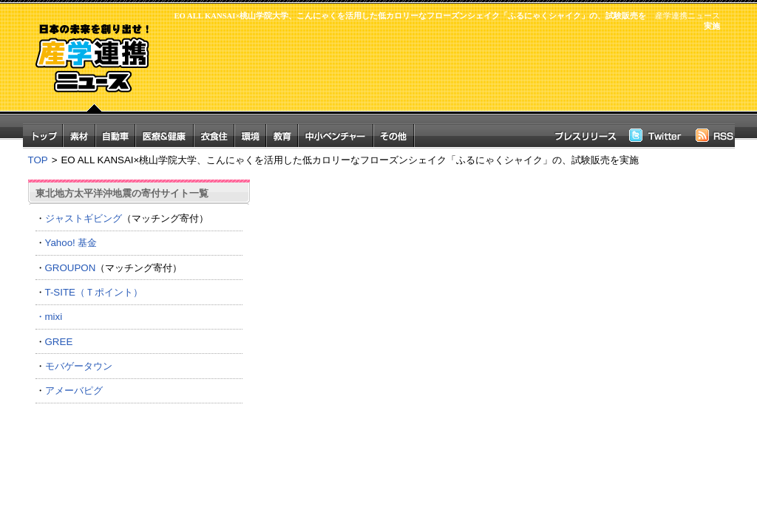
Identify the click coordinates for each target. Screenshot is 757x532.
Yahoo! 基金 (71, 243)
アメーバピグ (74, 391)
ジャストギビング (84, 218)
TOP (38, 160)
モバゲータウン (79, 366)
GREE (59, 342)
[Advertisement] (445, 79)
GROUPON (71, 268)
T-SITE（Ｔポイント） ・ (139, 304)
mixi (54, 317)
